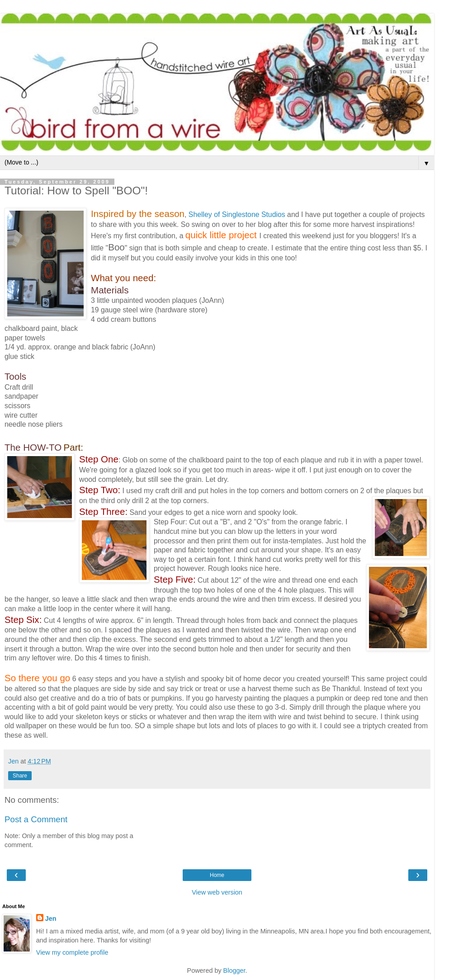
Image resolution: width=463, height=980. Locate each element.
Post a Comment (36, 819)
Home (217, 875)
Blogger (234, 971)
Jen (51, 919)
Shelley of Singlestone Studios (238, 214)
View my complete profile (72, 952)
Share (20, 776)
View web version (217, 892)
